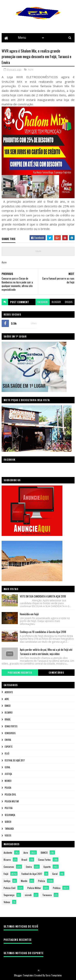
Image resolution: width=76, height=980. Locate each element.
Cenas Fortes (11, 726)
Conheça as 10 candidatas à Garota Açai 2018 (43, 632)
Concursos (10, 733)
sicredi (8, 822)
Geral (7, 767)
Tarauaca (9, 829)
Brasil (8, 720)
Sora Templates (54, 975)
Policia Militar (12, 801)
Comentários (56, 673)
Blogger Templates (24, 975)
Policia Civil (10, 795)
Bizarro (9, 713)
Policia (8, 788)
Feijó (7, 754)
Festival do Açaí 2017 (15, 761)
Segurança (10, 815)
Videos (8, 835)
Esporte (9, 747)
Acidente (9, 692)
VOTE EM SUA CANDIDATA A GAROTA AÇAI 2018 (43, 596)
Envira (8, 740)
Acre (31, 70)
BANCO (8, 706)
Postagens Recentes (20, 673)
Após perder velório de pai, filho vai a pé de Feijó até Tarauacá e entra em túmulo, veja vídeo (46, 652)
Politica (9, 808)
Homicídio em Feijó (29, 614)
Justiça (8, 774)
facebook (43, 302)
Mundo (8, 781)
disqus (69, 302)
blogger (56, 302)
